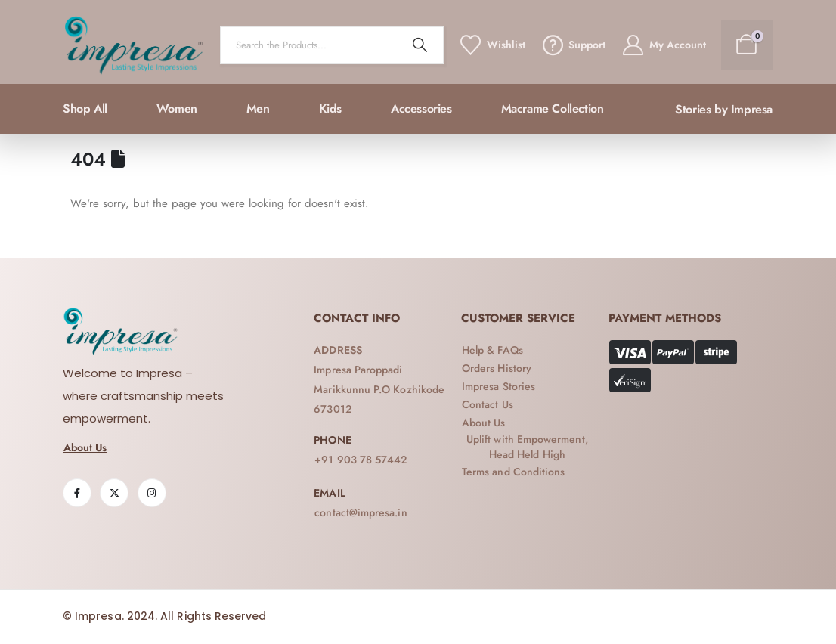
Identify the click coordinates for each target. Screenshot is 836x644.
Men (258, 108)
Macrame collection (553, 108)
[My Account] (663, 45)
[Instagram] (152, 493)
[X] (114, 493)
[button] (724, 110)
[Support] (573, 45)
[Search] (420, 45)
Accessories (421, 108)
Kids (330, 108)
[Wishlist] (492, 45)
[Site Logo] (134, 45)
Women (177, 108)
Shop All (85, 108)
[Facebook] (77, 493)
